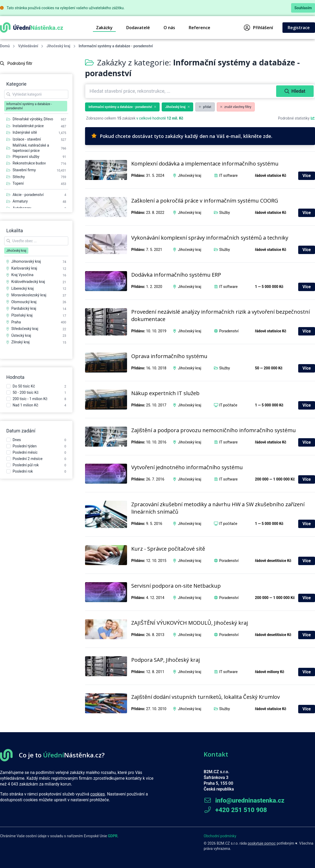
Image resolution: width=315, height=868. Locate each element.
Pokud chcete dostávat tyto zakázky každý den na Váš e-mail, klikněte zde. (182, 136)
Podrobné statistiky (296, 118)
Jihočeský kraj (58, 46)
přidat (205, 107)
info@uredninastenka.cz (244, 800)
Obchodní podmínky (220, 836)
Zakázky (104, 28)
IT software (228, 175)
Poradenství (229, 331)
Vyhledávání (28, 46)
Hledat (295, 91)
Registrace (299, 28)
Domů (5, 46)
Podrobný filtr (16, 63)
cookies (98, 794)
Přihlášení (258, 28)
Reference (199, 28)
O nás (169, 28)
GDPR (113, 836)
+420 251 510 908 (235, 810)
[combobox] (181, 91)
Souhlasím (303, 8)
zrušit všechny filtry (236, 107)
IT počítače (228, 405)
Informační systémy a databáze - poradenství (122, 107)
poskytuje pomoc (262, 843)
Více (307, 176)
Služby (225, 213)
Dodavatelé (138, 28)
